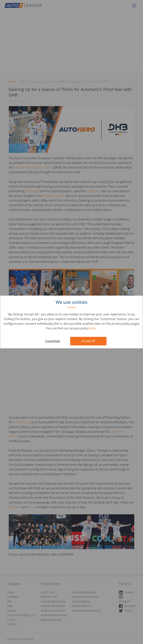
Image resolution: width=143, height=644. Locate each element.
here (93, 328)
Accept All (88, 341)
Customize (53, 341)
